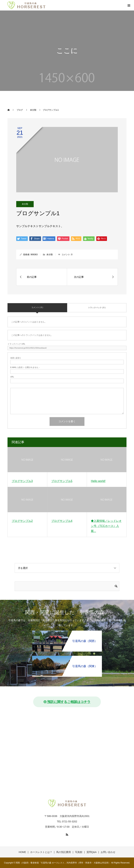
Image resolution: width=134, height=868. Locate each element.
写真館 (79, 852)
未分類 (25, 204)
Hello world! (98, 481)
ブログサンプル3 (22, 481)
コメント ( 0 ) (37, 307)
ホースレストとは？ (41, 852)
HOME (22, 852)
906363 (34, 255)
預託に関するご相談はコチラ (67, 702)
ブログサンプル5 (62, 481)
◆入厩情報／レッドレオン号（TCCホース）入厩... (106, 526)
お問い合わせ (108, 852)
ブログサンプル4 (62, 521)
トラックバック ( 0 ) (97, 308)
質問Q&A (92, 852)
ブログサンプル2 (22, 521)
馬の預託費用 (64, 852)
